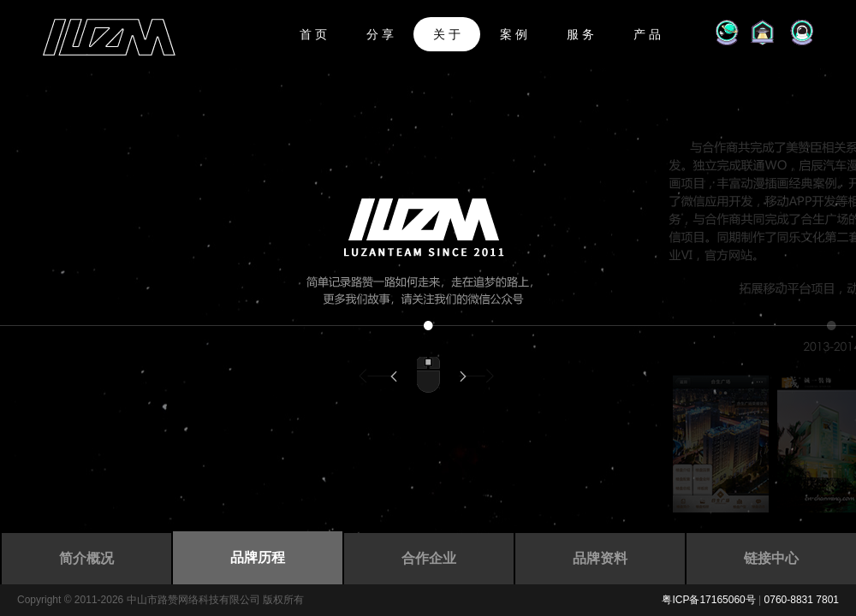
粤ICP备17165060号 (708, 600)
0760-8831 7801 (802, 600)
